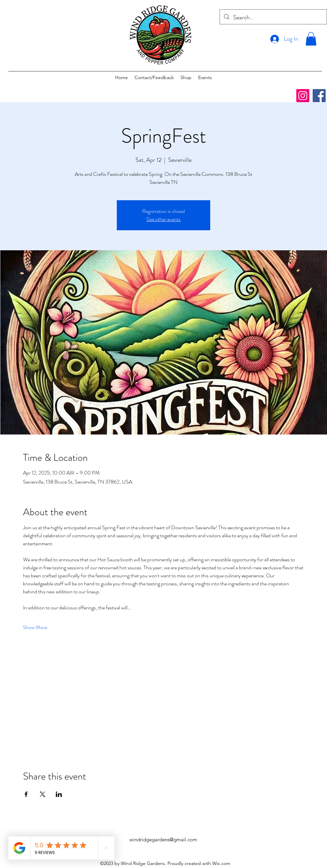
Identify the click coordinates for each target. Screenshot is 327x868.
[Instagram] (303, 96)
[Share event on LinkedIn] (59, 794)
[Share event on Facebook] (26, 794)
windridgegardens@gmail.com (163, 839)
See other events (163, 219)
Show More (35, 627)
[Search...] (273, 18)
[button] (311, 39)
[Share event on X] (43, 794)
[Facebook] (319, 96)
